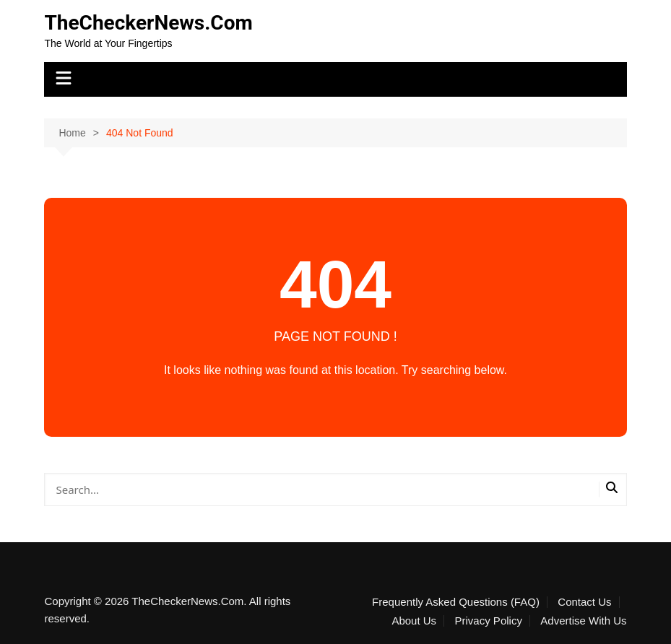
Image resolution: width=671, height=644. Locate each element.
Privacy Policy (489, 621)
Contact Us (584, 602)
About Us (414, 621)
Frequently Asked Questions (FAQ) (456, 602)
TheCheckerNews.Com (148, 23)
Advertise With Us (583, 621)
